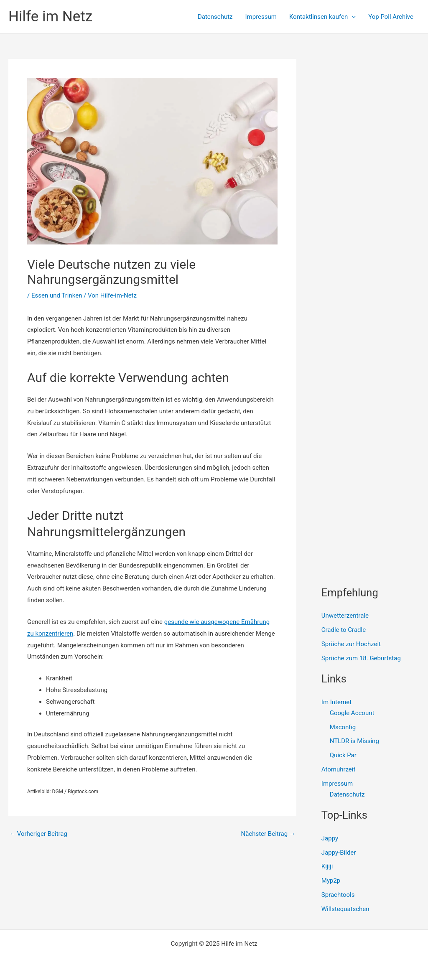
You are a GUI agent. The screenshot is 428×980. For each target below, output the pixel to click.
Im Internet (336, 702)
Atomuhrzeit (339, 769)
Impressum (261, 17)
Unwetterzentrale (345, 616)
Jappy (330, 838)
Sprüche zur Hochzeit (351, 644)
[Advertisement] (375, 184)
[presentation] (352, 17)
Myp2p (331, 881)
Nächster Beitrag (268, 834)
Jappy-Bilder (339, 853)
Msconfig (343, 727)
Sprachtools (338, 895)
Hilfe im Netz (50, 17)
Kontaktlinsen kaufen (322, 17)
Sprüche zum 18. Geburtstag (361, 658)
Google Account (352, 713)
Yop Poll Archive (391, 17)
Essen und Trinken (57, 295)
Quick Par (343, 755)
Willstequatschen (345, 909)
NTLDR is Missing (354, 741)
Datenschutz (215, 17)
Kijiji (327, 866)
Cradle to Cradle (344, 630)
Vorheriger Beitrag (38, 834)
